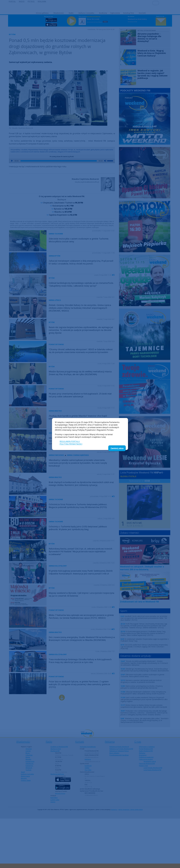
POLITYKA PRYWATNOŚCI (71, 444)
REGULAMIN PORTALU (70, 441)
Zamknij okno (117, 448)
